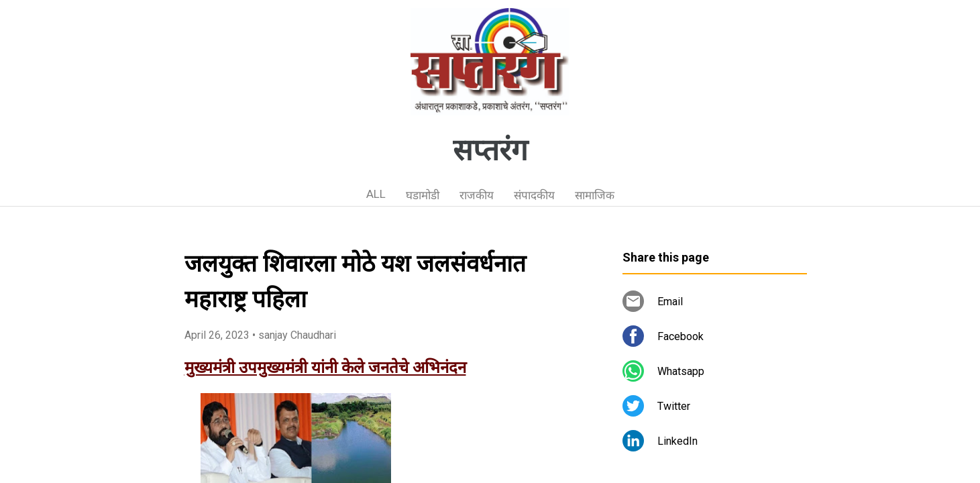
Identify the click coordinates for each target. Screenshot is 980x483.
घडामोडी (423, 195)
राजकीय (477, 195)
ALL (376, 194)
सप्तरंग (490, 150)
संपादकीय (534, 195)
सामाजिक (595, 195)
